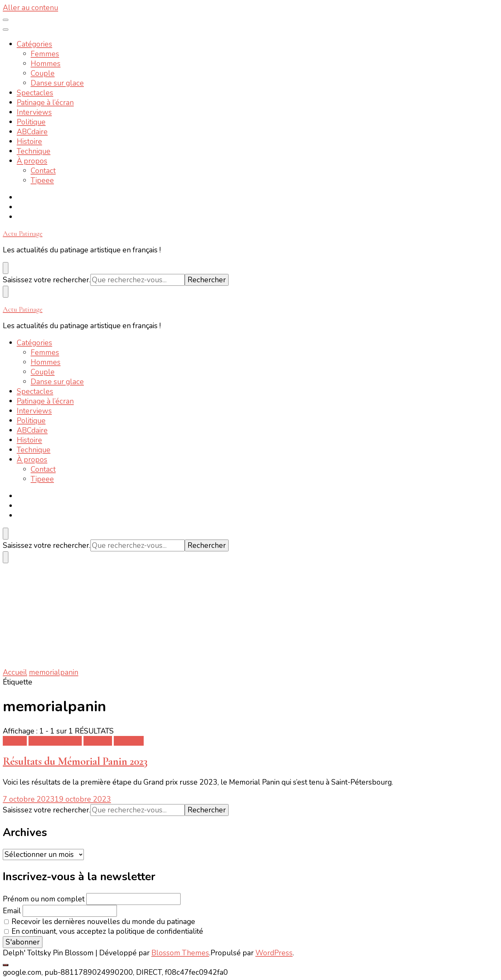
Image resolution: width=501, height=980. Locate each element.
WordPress (274, 953)
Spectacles (35, 93)
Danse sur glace (57, 83)
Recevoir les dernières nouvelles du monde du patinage (100, 922)
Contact (43, 171)
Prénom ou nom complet (44, 899)
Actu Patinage (23, 233)
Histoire (29, 141)
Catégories (34, 44)
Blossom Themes (180, 953)
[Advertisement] (250, 615)
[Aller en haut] (6, 965)
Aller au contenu (30, 8)
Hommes (46, 64)
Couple (43, 73)
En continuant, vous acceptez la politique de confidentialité (104, 931)
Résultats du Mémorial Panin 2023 (75, 761)
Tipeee (42, 180)
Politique (31, 122)
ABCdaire (32, 132)
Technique (34, 151)
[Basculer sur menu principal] (6, 20)
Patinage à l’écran (45, 103)
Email (12, 911)
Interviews (34, 112)
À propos (32, 161)
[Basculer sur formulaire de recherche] (6, 268)
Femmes (45, 54)
